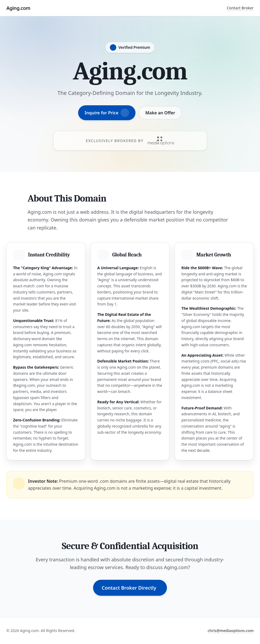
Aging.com (18, 8)
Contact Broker (240, 8)
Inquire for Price (107, 113)
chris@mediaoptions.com (231, 631)
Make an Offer (160, 113)
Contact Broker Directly (129, 588)
